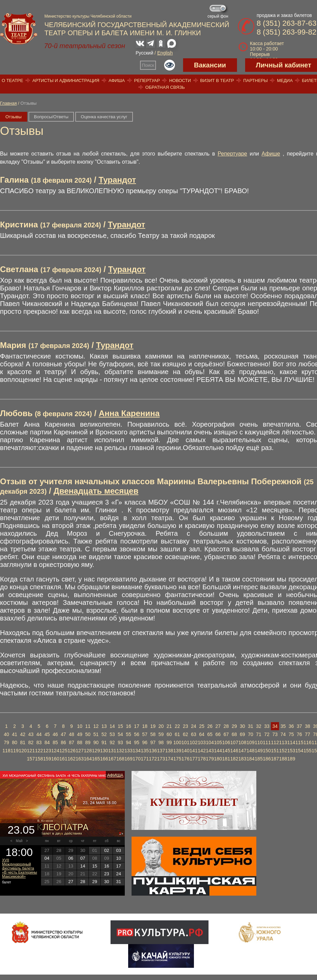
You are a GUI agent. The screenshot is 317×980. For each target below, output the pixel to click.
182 (234, 759)
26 (210, 726)
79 (6, 742)
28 (226, 726)
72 (267, 734)
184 (250, 759)
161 (63, 759)
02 (106, 850)
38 (308, 726)
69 (242, 734)
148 (250, 751)
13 (104, 726)
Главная (8, 103)
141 (193, 751)
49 (80, 734)
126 (71, 751)
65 (210, 734)
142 (202, 751)
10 (80, 726)
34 (275, 726)
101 (185, 742)
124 (55, 751)
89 (88, 742)
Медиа (285, 80)
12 (96, 726)
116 (307, 742)
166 (104, 759)
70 (251, 734)
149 (259, 751)
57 (145, 734)
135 (145, 751)
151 (275, 751)
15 (120, 726)
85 (55, 742)
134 (136, 751)
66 (218, 734)
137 (161, 751)
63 (194, 734)
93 (120, 742)
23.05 (21, 830)
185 (259, 759)
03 (119, 850)
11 (88, 726)
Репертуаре (232, 154)
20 (161, 726)
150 (267, 751)
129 (96, 751)
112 (275, 742)
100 (177, 742)
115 (299, 742)
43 (31, 734)
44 (39, 734)
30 (242, 726)
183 (242, 759)
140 (185, 751)
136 (153, 751)
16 (128, 726)
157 (31, 759)
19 (153, 726)
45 (47, 734)
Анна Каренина (129, 413)
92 (112, 742)
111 (267, 742)
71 (259, 734)
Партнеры (255, 80)
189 (291, 759)
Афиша (117, 80)
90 (96, 742)
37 (299, 726)
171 (145, 759)
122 (39, 751)
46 (55, 734)
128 (88, 751)
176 (185, 759)
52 (104, 734)
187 (275, 759)
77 (308, 734)
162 (71, 759)
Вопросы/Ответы (51, 117)
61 (177, 734)
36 (291, 726)
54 (120, 734)
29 (234, 726)
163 (80, 759)
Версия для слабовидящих (170, 65)
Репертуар (147, 80)
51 (96, 734)
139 (177, 751)
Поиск (148, 65)
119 (14, 751)
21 (169, 726)
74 (283, 734)
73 (275, 734)
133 (128, 751)
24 (194, 726)
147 (242, 751)
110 (259, 742)
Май (19, 841)
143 (210, 751)
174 (169, 759)
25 (202, 726)
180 (218, 759)
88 (80, 742)
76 (299, 734)
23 (185, 726)
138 (169, 751)
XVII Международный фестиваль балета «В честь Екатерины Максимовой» (19, 868)
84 (47, 742)
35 (283, 726)
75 (291, 734)
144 (218, 751)
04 (47, 858)
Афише (271, 154)
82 (31, 742)
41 (15, 734)
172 (153, 759)
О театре (12, 80)
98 (161, 742)
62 (185, 734)
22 (177, 726)
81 (23, 742)
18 (145, 726)
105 (218, 742)
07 (83, 858)
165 (96, 759)
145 (226, 751)
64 (202, 734)
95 (137, 742)
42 (23, 734)
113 (283, 742)
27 (218, 726)
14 (112, 726)
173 (161, 759)
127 (80, 751)
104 (210, 742)
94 (128, 742)
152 (283, 751)
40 (6, 734)
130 (104, 751)
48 (72, 734)
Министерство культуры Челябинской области (88, 16)
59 (161, 734)
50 (88, 734)
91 (104, 742)
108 (242, 742)
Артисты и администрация (66, 80)
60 (169, 734)
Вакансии (210, 65)
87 (72, 742)
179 (210, 759)
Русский (144, 53)
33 (267, 726)
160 (55, 759)
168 (120, 759)
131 (112, 751)
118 (6, 751)
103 (202, 742)
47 (63, 734)
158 (39, 759)
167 (112, 759)
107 (234, 742)
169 (128, 759)
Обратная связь (165, 87)
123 (47, 751)
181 (226, 759)
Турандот (117, 180)
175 (177, 759)
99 (169, 742)
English (165, 53)
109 (250, 742)
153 (291, 751)
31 (251, 726)
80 (15, 742)
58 (153, 734)
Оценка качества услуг (104, 117)
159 (47, 759)
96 (145, 742)
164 (88, 759)
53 (112, 734)
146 (234, 751)
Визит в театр (217, 80)
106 (226, 742)
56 (137, 734)
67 (226, 734)
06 (71, 858)
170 (136, 759)
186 (267, 759)
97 (153, 742)
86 (63, 742)
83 (39, 742)
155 (307, 751)
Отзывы (14, 117)
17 (137, 726)
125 (63, 751)
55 (128, 734)
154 (299, 751)
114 (291, 742)
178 (202, 759)
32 (259, 726)
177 (193, 759)
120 (23, 751)
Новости (180, 80)
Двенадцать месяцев (96, 491)
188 (283, 759)
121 (31, 751)
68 (234, 734)
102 (193, 742)
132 (120, 751)
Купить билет (194, 802)
